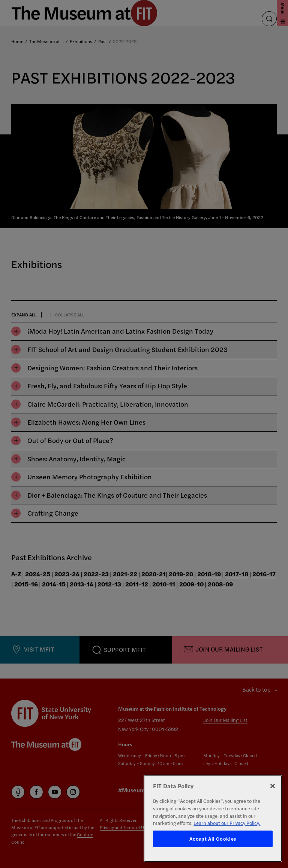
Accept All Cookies (213, 839)
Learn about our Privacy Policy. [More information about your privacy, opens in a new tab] (227, 823)
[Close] (273, 786)
